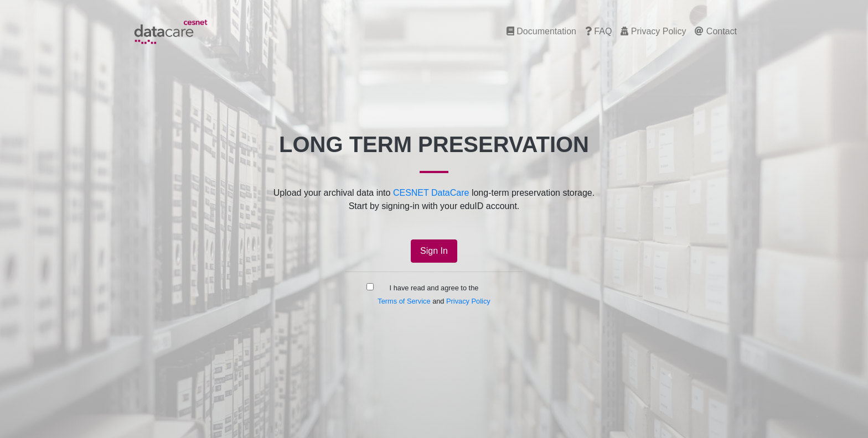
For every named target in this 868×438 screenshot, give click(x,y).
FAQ (598, 31)
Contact (716, 31)
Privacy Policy (653, 31)
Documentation (541, 31)
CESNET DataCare (431, 193)
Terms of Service (404, 301)
